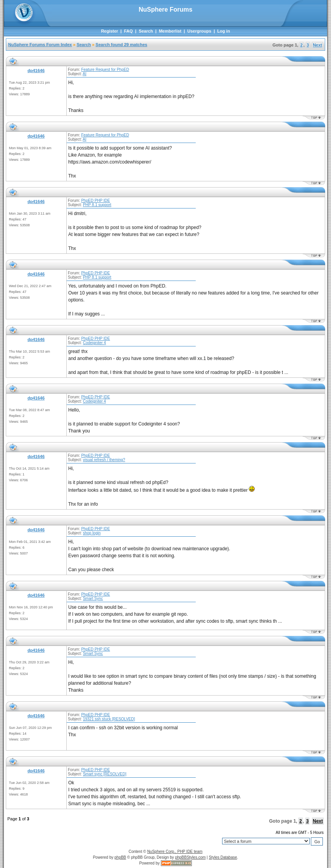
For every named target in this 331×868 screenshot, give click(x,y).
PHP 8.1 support (97, 205)
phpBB (120, 857)
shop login (92, 533)
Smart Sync (93, 598)
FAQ (128, 31)
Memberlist (170, 31)
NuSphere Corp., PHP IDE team (175, 852)
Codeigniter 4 (94, 343)
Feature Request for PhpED (105, 70)
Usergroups (199, 31)
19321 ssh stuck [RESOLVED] (109, 719)
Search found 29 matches (122, 45)
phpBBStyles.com (190, 857)
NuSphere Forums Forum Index (40, 45)
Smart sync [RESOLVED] (105, 774)
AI (84, 74)
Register (110, 31)
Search (146, 31)
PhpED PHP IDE (95, 201)
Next (317, 45)
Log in (223, 31)
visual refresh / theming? (104, 460)
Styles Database (223, 857)
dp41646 (36, 71)
